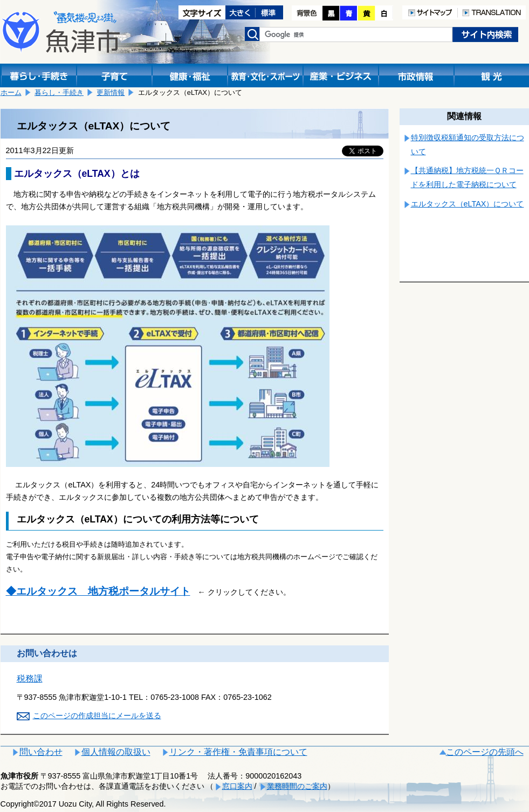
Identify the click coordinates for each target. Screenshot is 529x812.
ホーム (11, 92)
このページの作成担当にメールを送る (97, 715)
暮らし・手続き (59, 92)
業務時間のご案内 (297, 786)
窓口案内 (237, 786)
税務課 (30, 679)
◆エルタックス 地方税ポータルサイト (98, 591)
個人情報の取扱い (116, 752)
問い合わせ (41, 752)
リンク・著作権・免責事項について (238, 752)
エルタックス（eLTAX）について (468, 204)
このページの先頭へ (485, 752)
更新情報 (111, 92)
